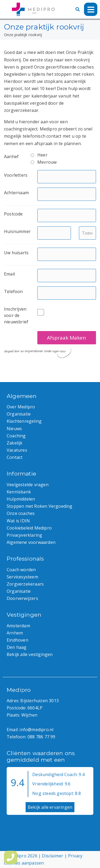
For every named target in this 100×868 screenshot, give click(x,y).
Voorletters (16, 175)
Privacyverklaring (24, 535)
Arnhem (15, 633)
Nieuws (14, 429)
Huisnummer (17, 231)
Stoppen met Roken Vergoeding (40, 506)
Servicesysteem (22, 577)
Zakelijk (15, 443)
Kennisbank (19, 492)
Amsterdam (18, 626)
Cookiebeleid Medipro (29, 528)
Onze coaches (21, 513)
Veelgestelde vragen (28, 485)
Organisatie (19, 414)
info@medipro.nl (36, 730)
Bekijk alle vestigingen (30, 654)
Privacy (75, 856)
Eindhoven (17, 640)
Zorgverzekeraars (25, 584)
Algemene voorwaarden (31, 542)
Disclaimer (53, 856)
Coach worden (21, 570)
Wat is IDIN (18, 521)
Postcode (13, 214)
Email (9, 274)
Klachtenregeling (24, 421)
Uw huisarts (16, 253)
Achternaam (16, 193)
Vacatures (17, 450)
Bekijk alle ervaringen (50, 807)
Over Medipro (21, 407)
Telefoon (13, 291)
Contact (15, 457)
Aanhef (11, 156)
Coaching (16, 436)
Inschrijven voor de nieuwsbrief (16, 315)
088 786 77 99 (41, 737)
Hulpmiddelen (21, 499)
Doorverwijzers (22, 598)
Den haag (17, 647)
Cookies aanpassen (24, 863)
